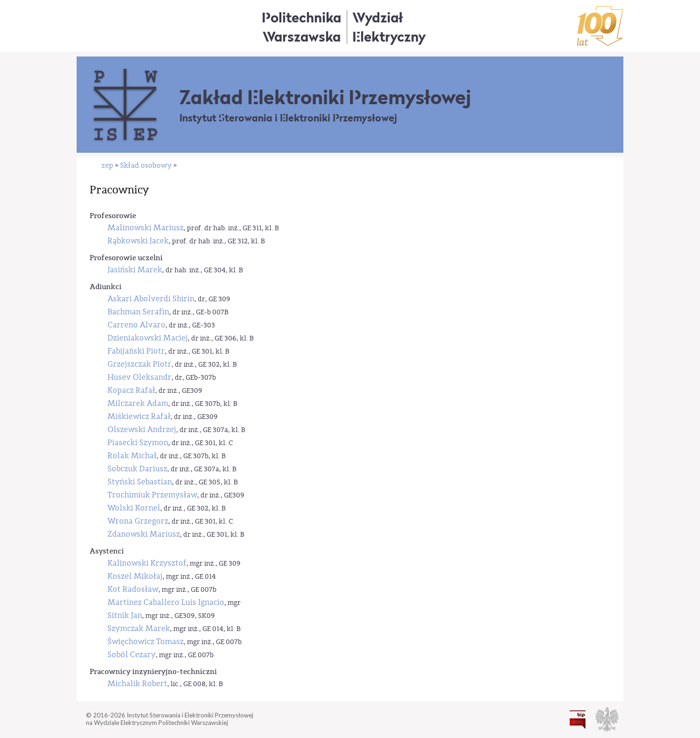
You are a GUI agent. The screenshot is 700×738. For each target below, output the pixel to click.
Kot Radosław (133, 589)
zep (107, 165)
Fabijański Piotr (136, 351)
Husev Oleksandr (139, 377)
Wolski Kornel (134, 508)
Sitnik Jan (125, 615)
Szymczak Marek (139, 628)
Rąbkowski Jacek (138, 241)
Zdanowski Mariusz (144, 534)
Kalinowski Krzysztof (147, 563)
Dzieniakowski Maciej (148, 338)
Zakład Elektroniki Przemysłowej (325, 97)
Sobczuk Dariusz (137, 469)
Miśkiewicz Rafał (139, 416)
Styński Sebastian (140, 482)
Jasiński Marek (135, 270)
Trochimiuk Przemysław (152, 495)
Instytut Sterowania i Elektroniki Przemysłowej (288, 118)
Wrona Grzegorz (138, 521)
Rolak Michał (132, 456)
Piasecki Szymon (138, 443)
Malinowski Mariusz (146, 228)
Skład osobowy (146, 165)
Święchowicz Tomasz (146, 642)
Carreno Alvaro (136, 325)
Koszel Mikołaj (135, 576)
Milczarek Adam (138, 403)
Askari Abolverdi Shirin (151, 299)
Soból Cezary (132, 655)
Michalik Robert (137, 684)
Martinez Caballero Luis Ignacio (166, 602)
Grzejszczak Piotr (139, 364)
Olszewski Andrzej (142, 429)
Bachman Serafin (138, 312)
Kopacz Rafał (131, 390)
